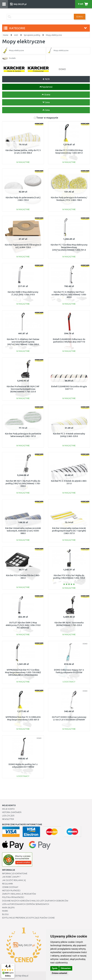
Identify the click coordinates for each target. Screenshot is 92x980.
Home (6, 35)
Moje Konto (8, 809)
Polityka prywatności (13, 897)
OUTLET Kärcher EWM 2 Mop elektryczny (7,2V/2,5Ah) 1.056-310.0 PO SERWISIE (23, 625)
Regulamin (7, 884)
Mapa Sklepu (8, 908)
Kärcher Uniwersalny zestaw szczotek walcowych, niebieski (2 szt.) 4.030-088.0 (23, 531)
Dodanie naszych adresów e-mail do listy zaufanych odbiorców (35, 901)
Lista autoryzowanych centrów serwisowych (26, 904)
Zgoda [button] (55, 968)
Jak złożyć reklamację (14, 880)
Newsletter (8, 819)
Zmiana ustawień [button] (59, 973)
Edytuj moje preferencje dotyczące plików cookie (28, 918)
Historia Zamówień (12, 812)
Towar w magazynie (47, 118)
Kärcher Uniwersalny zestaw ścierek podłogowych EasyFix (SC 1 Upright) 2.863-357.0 (69, 531)
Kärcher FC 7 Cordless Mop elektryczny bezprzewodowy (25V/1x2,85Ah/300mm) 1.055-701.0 (69, 247)
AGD (16, 35)
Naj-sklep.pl (23, 976)
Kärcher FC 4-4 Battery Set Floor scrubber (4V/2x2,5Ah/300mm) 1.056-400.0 (69, 295)
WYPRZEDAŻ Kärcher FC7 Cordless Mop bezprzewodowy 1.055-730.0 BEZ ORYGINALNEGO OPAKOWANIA (23, 672)
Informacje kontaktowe (15, 874)
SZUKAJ (80, 17)
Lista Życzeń (8, 816)
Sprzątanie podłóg (32, 35)
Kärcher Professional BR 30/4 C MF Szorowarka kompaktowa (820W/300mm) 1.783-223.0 (23, 389)
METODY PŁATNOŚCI (11, 891)
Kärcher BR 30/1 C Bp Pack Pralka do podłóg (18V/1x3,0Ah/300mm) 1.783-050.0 (23, 483)
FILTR (46, 79)
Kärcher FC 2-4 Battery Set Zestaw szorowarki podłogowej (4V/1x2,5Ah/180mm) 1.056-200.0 (23, 342)
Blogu (5, 914)
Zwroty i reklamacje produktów (19, 894)
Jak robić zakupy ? (11, 877)
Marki (5, 911)
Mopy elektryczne (54, 35)
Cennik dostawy (10, 887)
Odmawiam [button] (66, 968)
